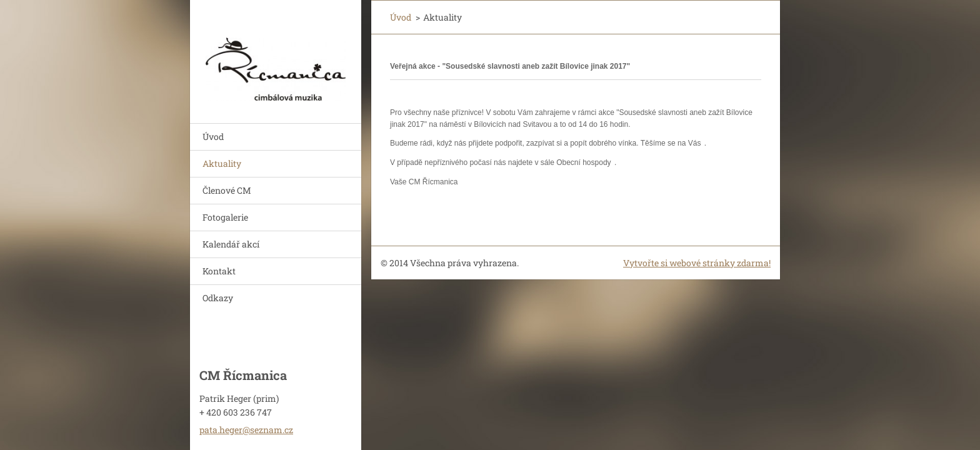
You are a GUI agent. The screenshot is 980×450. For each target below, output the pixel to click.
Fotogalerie (225, 217)
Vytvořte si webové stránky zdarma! (697, 263)
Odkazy (218, 298)
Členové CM (227, 190)
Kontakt (219, 271)
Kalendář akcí (231, 244)
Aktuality (222, 163)
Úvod (213, 137)
